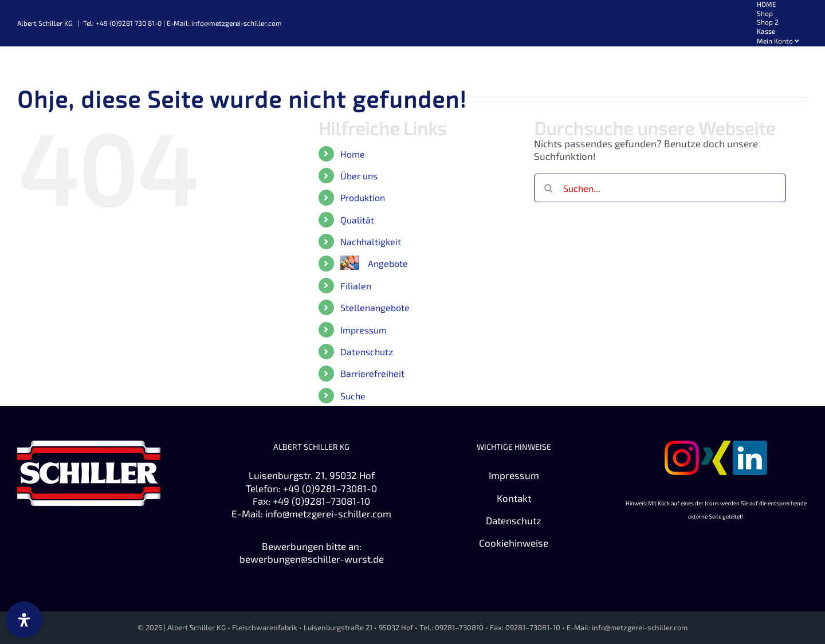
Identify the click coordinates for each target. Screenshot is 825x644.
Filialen (356, 286)
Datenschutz (367, 352)
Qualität (357, 220)
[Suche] (548, 188)
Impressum (364, 330)
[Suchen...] (660, 188)
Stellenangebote (375, 307)
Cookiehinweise (514, 543)
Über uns (359, 176)
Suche (353, 396)
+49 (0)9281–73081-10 (321, 501)
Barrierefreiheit (372, 373)
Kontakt (514, 498)
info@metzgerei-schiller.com (328, 513)
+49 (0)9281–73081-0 (330, 488)
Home (353, 154)
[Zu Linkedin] (750, 447)
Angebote (388, 263)
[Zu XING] (716, 447)
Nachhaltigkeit (371, 242)
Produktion (363, 197)
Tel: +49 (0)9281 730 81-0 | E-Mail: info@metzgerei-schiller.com (182, 23)
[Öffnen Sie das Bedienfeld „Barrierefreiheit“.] (24, 620)
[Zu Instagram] (682, 447)
